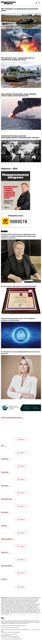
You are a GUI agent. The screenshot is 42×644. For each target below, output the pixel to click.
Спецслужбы (4, 486)
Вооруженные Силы (6, 499)
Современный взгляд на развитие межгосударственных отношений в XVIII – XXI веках (20, 137)
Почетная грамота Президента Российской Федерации (19, 286)
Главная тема (5, 472)
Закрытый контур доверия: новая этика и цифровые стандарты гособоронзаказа (18, 319)
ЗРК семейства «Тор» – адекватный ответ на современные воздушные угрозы (18, 59)
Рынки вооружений (6, 566)
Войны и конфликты (7, 539)
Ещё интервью (21, 587)
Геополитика (5, 459)
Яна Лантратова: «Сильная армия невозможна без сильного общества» (20, 353)
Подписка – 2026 (9, 169)
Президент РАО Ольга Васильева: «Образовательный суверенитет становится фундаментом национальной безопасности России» (18, 236)
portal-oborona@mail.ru (14, 637)
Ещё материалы (21, 439)
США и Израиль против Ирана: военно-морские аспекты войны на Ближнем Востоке (19, 95)
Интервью (4, 579)
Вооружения (4, 512)
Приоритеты (4, 552)
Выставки (4, 526)
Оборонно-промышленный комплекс (11, 418)
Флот (2, 445)
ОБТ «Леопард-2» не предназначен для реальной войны (19, 10)
